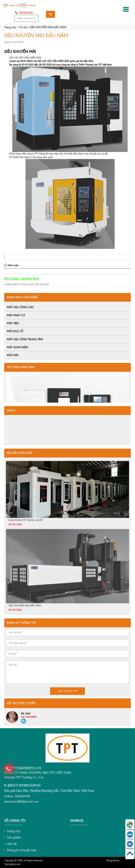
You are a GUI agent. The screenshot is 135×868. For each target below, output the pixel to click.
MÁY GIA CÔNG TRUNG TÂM (25, 339)
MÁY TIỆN (13, 323)
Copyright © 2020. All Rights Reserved (24, 860)
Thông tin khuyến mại (22, 850)
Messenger (130, 845)
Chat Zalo (130, 836)
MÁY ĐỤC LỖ (15, 331)
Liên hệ (12, 844)
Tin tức (23, 27)
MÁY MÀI (13, 355)
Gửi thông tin (68, 691)
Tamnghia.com (12, 864)
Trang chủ (10, 27)
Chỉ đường (130, 826)
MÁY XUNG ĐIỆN (17, 347)
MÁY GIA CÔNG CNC (20, 307)
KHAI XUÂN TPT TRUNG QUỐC (27, 285)
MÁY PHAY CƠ (16, 315)
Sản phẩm (14, 837)
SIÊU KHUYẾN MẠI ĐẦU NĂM (25, 606)
